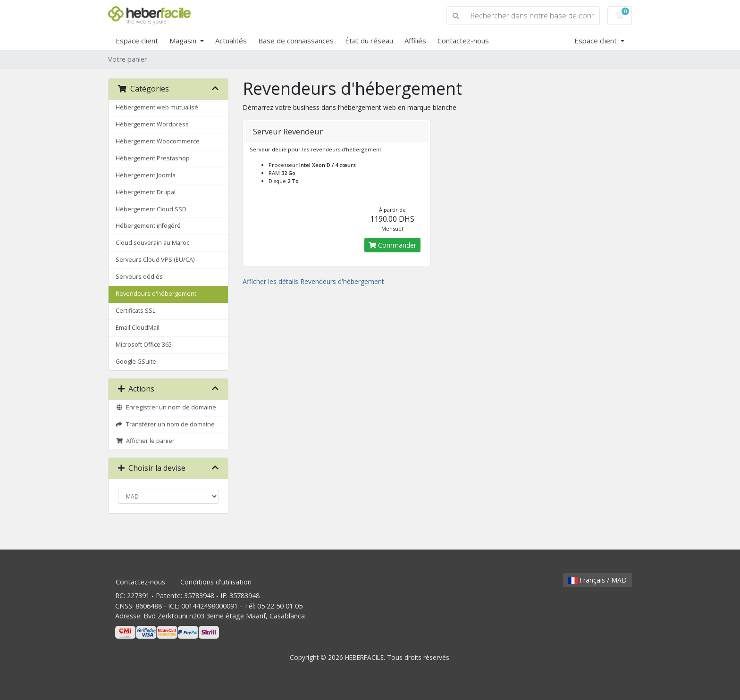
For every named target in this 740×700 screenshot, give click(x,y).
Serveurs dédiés (139, 277)
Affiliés (415, 41)
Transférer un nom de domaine (165, 424)
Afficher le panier (145, 441)
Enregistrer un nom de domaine (166, 407)
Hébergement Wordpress (152, 124)
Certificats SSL (135, 311)
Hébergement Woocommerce (158, 141)
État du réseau (369, 41)
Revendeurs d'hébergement (156, 294)
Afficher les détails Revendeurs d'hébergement (313, 281)
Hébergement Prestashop (153, 158)
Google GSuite (136, 362)
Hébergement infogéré (148, 226)
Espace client (137, 41)
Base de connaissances (296, 41)
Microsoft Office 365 (144, 345)
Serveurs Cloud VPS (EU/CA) (155, 260)
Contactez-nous (463, 41)
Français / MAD (597, 580)
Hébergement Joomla (146, 175)
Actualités (231, 41)
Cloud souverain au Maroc (152, 243)
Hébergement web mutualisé (157, 107)
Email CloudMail (138, 328)
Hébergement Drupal (146, 192)
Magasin (184, 41)
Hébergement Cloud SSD (151, 209)
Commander (392, 245)
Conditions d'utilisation (216, 582)
